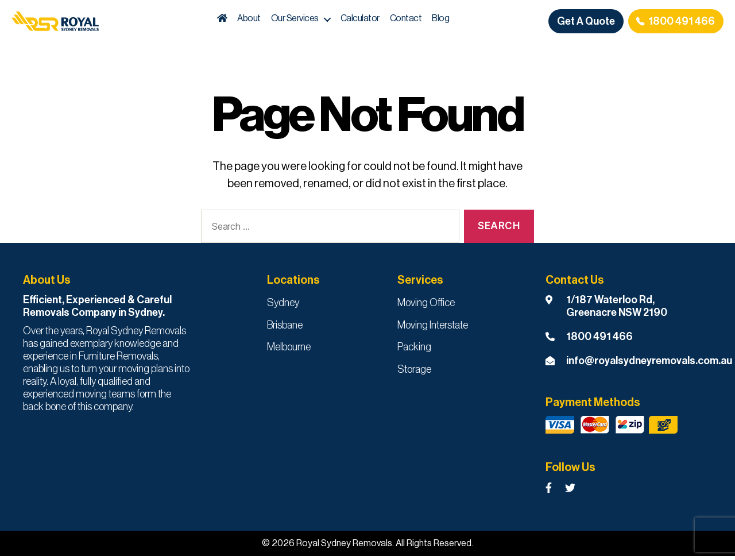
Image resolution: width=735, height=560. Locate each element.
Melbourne (289, 351)
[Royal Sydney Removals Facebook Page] (549, 493)
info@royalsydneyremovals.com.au (649, 365)
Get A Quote (586, 23)
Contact (426, 21)
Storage (414, 373)
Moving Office (426, 307)
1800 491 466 (682, 23)
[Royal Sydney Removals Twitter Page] (570, 493)
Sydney (283, 307)
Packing (414, 351)
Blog (461, 21)
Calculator (380, 21)
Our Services (315, 21)
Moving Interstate (433, 329)
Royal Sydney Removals (344, 547)
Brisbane (285, 329)
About (270, 21)
